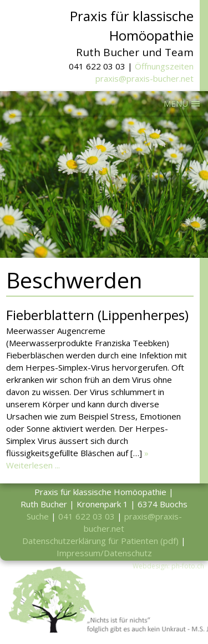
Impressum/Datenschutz (104, 553)
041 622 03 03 (87, 516)
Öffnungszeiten (164, 66)
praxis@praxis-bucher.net (144, 78)
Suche (38, 516)
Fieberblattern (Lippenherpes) (97, 315)
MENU (176, 103)
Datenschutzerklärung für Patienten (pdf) (100, 541)
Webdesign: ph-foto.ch (168, 566)
